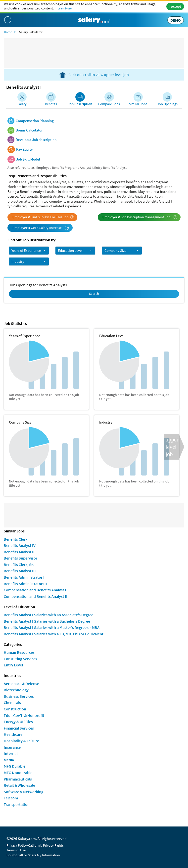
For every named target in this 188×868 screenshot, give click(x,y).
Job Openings (167, 104)
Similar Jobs (138, 104)
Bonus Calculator (29, 130)
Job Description (80, 104)
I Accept (175, 6)
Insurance (12, 747)
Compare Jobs (109, 104)
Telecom (11, 798)
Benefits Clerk (16, 539)
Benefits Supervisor (21, 558)
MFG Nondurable (18, 773)
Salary (22, 104)
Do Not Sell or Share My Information (33, 855)
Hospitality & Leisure (21, 741)
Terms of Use (16, 850)
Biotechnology (16, 690)
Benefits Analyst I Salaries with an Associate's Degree (48, 615)
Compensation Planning (35, 121)
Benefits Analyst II (19, 552)
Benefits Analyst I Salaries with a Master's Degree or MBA (52, 627)
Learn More (65, 8)
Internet (11, 753)
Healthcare (13, 734)
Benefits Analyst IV (20, 545)
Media (9, 760)
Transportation (17, 804)
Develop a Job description (36, 140)
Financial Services (19, 728)
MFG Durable (15, 766)
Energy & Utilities (18, 722)
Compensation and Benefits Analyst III (36, 596)
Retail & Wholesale (19, 785)
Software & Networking (23, 792)
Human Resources (19, 652)
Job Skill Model (28, 159)
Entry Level (13, 665)
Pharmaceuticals (18, 779)
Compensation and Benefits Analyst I (35, 590)
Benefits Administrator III (25, 584)
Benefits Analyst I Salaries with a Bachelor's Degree (47, 621)
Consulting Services (20, 659)
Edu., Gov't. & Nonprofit (24, 715)
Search (94, 294)
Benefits (51, 104)
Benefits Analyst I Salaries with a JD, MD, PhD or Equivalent (54, 634)
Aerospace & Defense (21, 684)
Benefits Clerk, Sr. (19, 564)
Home (8, 32)
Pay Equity (24, 149)
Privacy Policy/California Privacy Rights (35, 845)
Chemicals (12, 702)
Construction (15, 709)
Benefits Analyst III (20, 571)
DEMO (176, 20)
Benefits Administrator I (24, 577)
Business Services (19, 696)
